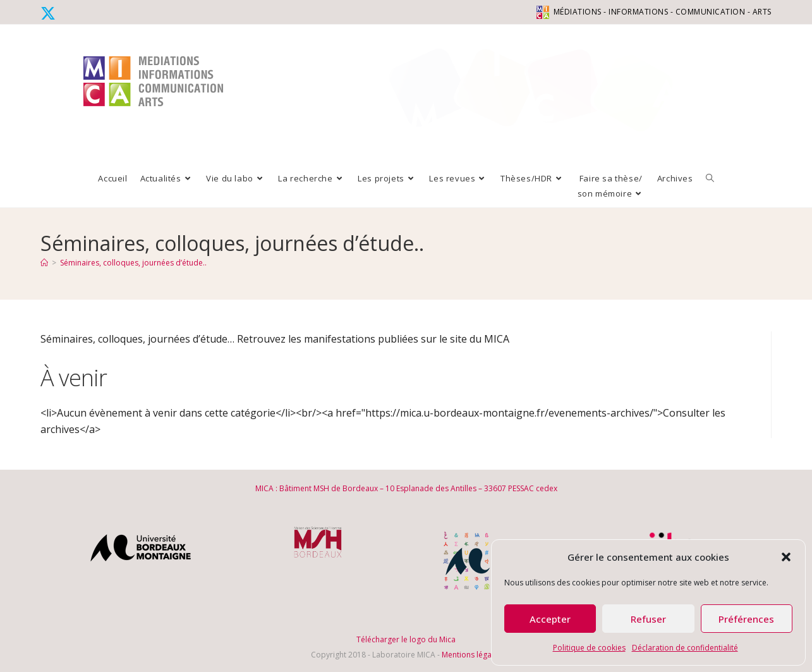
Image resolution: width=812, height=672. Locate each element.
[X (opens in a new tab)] (50, 13)
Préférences (746, 619)
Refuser (648, 619)
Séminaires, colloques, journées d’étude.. (133, 263)
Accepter (550, 619)
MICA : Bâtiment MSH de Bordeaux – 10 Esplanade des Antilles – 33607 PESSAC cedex (406, 488)
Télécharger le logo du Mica (406, 639)
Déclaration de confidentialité (685, 648)
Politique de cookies (589, 648)
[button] (786, 557)
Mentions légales (472, 655)
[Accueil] (44, 263)
